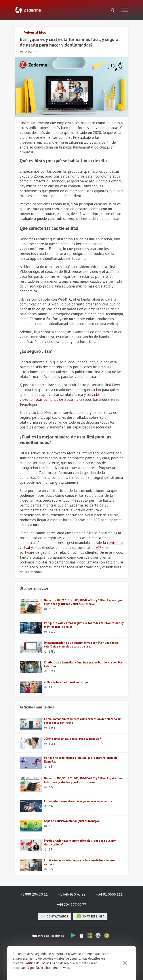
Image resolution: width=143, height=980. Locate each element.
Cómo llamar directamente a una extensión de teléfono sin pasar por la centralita (83, 721)
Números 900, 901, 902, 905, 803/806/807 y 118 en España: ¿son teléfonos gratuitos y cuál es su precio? (84, 602)
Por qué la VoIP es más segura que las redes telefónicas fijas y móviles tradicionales (84, 625)
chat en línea (90, 917)
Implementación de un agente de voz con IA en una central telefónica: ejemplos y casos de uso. (82, 645)
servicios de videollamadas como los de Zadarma (63, 397)
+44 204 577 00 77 (72, 904)
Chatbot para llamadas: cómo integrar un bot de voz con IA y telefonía (83, 664)
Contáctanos (55, 917)
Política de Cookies (38, 975)
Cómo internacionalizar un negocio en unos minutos (78, 801)
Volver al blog (35, 32)
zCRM (100, 548)
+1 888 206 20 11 (34, 894)
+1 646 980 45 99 (72, 894)
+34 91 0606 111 (109, 894)
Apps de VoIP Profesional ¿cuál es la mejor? (72, 821)
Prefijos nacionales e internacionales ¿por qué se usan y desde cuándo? (80, 843)
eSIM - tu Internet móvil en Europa (66, 682)
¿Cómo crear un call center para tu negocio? (72, 739)
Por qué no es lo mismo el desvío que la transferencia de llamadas (81, 760)
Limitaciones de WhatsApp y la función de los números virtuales (80, 862)
